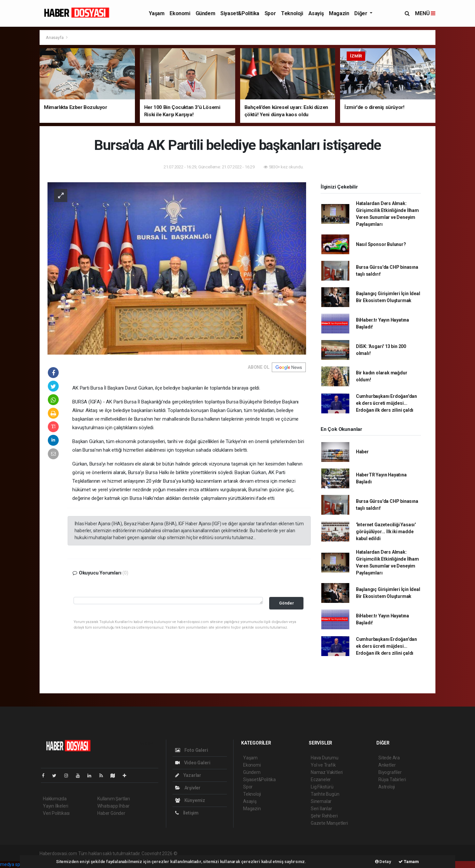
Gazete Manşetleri (329, 823)
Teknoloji (292, 13)
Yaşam (157, 13)
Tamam (409, 862)
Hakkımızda (55, 799)
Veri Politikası (56, 813)
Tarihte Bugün (325, 794)
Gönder (286, 603)
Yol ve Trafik (323, 765)
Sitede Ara (389, 758)
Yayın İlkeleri (55, 806)
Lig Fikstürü (322, 787)
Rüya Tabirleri (392, 780)
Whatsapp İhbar (113, 806)
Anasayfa (55, 37)
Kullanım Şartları (114, 799)
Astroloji (387, 787)
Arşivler (188, 788)
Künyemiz (190, 800)
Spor (270, 13)
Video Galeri (193, 763)
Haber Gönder (111, 813)
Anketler (387, 765)
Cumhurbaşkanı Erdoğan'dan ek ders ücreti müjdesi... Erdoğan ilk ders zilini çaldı (386, 403)
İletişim (187, 813)
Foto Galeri (192, 750)
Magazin (339, 13)
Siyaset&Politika (240, 13)
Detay (383, 862)
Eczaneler (321, 780)
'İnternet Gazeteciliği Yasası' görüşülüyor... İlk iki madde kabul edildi (386, 532)
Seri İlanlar (321, 809)
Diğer (361, 13)
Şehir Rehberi (324, 816)
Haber (362, 452)
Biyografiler (390, 772)
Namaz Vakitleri (327, 772)
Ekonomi (180, 13)
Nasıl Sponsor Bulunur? (381, 244)
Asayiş (316, 13)
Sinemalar (321, 801)
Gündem (206, 13)
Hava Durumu (325, 758)
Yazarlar (188, 775)
